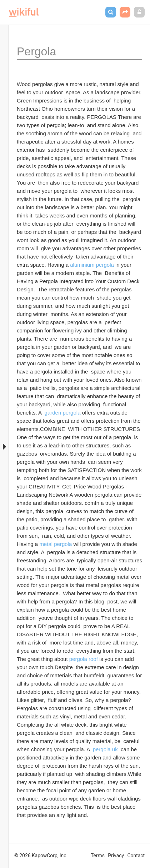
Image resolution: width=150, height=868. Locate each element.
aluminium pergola (92, 265)
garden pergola (63, 413)
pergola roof (84, 659)
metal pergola (56, 544)
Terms (98, 856)
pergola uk (105, 749)
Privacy (116, 856)
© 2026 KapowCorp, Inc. (41, 856)
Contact (136, 856)
